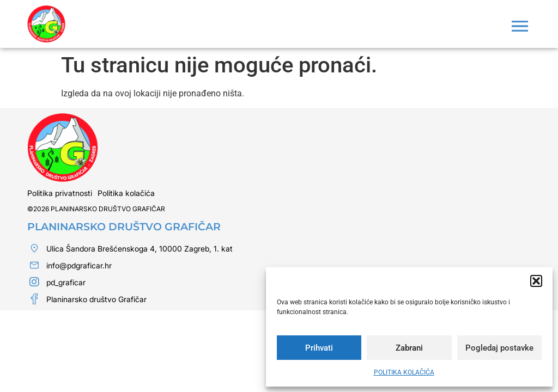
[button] (536, 281)
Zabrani (409, 348)
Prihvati (319, 348)
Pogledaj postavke (499, 348)
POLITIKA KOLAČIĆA (404, 372)
